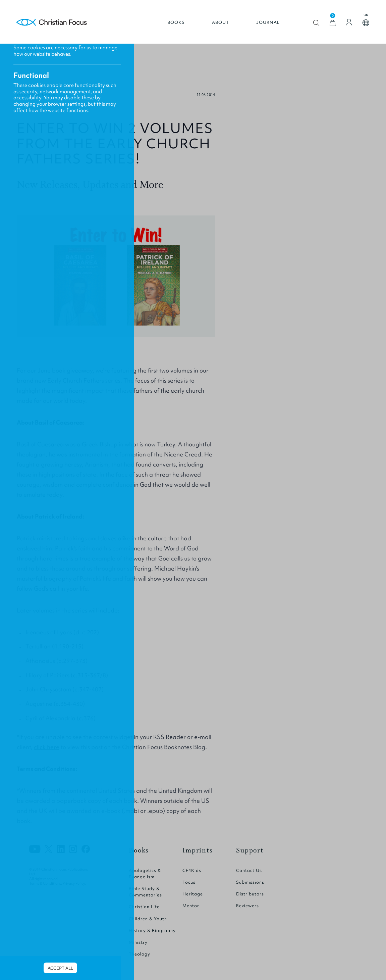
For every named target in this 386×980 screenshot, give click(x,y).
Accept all (60, 968)
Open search (316, 23)
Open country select (366, 23)
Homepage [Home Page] (52, 23)
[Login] (349, 22)
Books (176, 22)
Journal (268, 22)
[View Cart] (333, 23)
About (221, 22)
